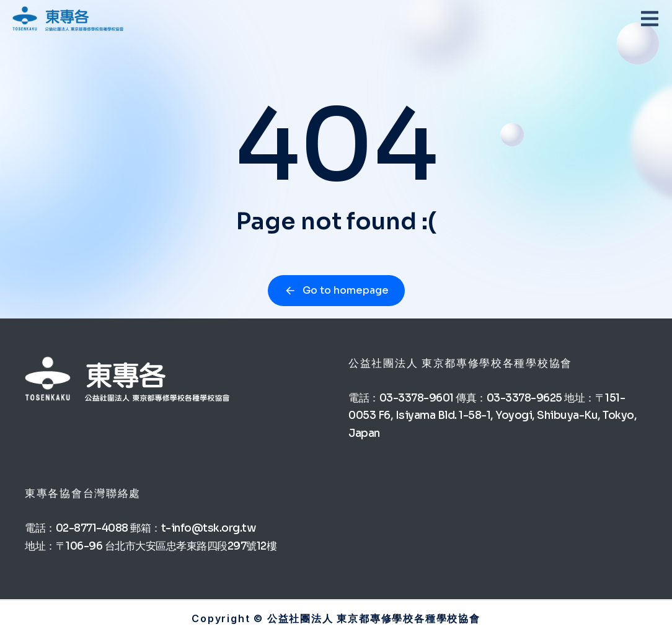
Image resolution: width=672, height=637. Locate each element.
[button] (650, 19)
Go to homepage (336, 290)
